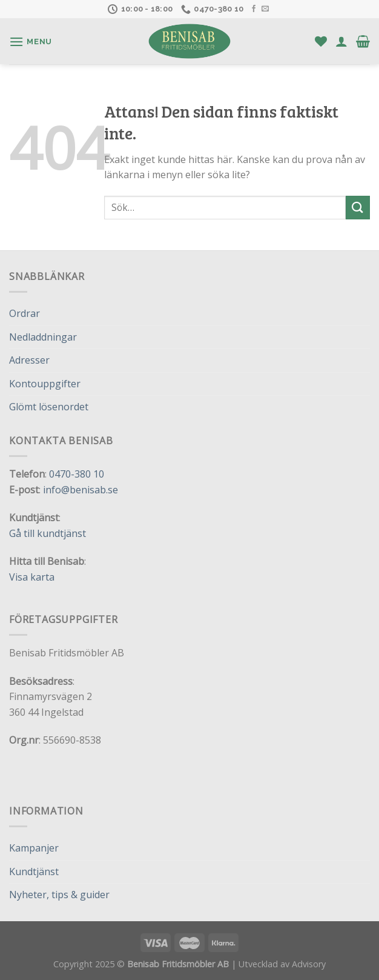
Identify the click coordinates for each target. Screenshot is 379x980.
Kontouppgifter (45, 384)
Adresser (29, 360)
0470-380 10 (77, 474)
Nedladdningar (43, 337)
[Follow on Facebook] (254, 9)
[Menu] (31, 42)
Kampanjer (34, 848)
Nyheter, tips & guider (59, 895)
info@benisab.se (81, 490)
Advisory (309, 964)
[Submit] (358, 208)
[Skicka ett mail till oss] (265, 9)
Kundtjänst (34, 872)
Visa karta (32, 577)
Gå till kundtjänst (48, 533)
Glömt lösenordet (49, 407)
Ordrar (25, 313)
